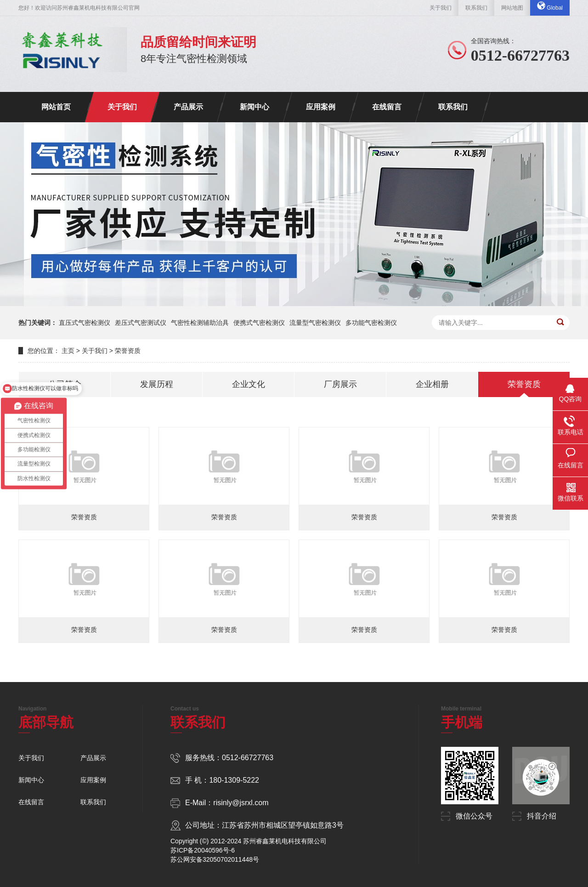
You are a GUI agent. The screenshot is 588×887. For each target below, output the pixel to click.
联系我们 (476, 8)
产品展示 (188, 107)
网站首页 (56, 107)
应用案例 (321, 107)
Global (550, 6)
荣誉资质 (128, 351)
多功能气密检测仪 (371, 323)
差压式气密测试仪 (141, 323)
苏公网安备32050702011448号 (215, 859)
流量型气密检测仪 (315, 323)
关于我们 (441, 8)
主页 (68, 351)
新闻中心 (254, 107)
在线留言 (387, 107)
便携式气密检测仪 (259, 323)
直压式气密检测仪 (85, 323)
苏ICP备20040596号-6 (203, 850)
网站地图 (512, 8)
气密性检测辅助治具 (200, 323)
